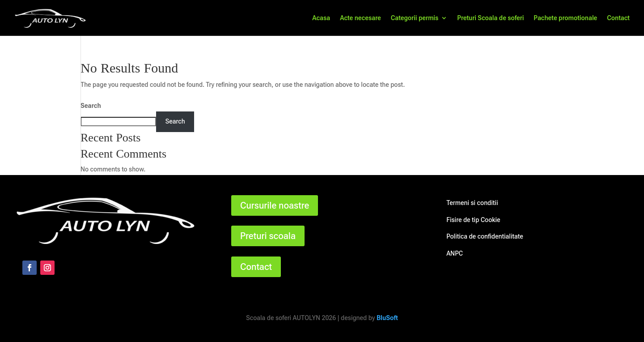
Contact (618, 18)
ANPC (455, 253)
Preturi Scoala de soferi (490, 18)
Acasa (321, 18)
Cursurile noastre (275, 205)
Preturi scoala (268, 236)
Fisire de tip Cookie (473, 220)
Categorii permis (415, 18)
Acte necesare (360, 18)
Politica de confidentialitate (485, 236)
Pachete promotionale (565, 18)
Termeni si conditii (472, 203)
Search (91, 106)
